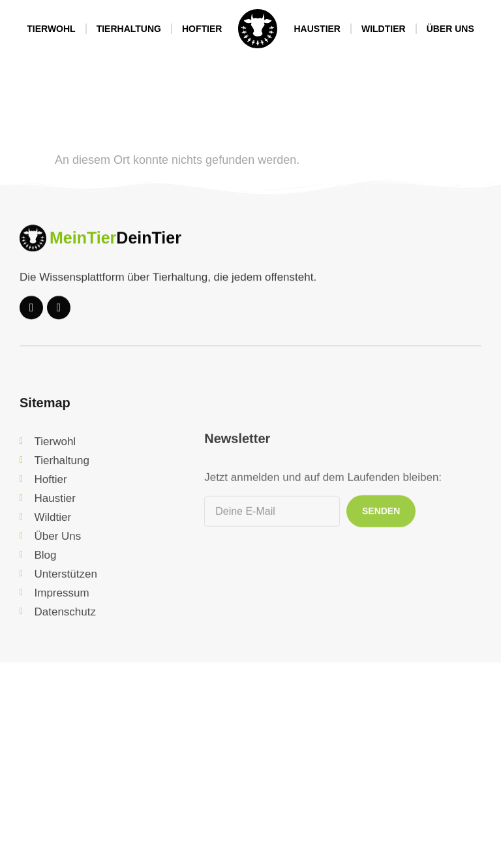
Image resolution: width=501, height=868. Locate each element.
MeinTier (83, 246)
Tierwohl (51, 29)
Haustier (317, 29)
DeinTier (149, 246)
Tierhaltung (129, 29)
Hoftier (202, 29)
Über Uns (450, 29)
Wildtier (384, 29)
